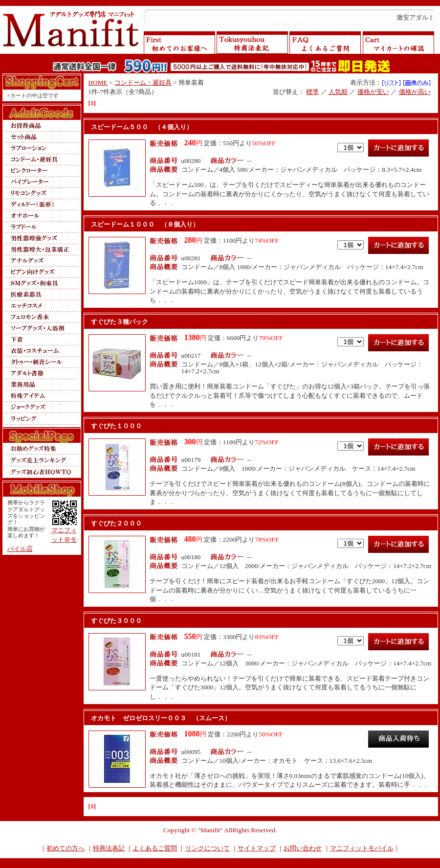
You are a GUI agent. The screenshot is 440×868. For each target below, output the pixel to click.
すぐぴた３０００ (116, 621)
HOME (98, 82)
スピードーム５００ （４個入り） (142, 127)
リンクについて (208, 848)
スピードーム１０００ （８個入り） (145, 224)
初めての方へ (66, 848)
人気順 (338, 92)
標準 (312, 92)
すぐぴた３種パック (120, 322)
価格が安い (373, 92)
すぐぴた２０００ (116, 523)
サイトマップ (257, 848)
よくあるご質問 (155, 848)
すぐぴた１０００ (116, 426)
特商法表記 (109, 848)
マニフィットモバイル (362, 848)
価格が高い (415, 92)
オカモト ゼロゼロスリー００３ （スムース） (161, 718)
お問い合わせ (303, 848)
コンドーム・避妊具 (143, 82)
